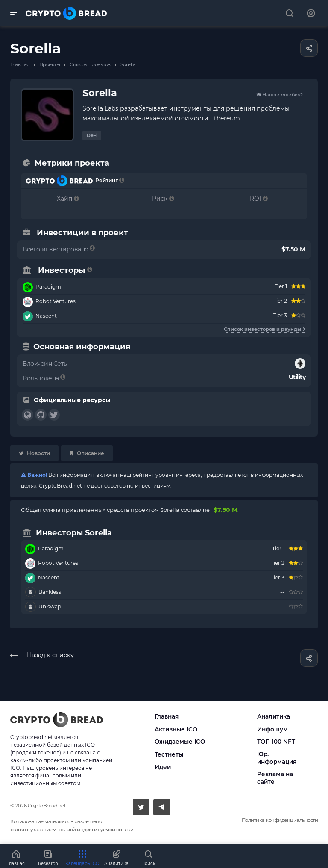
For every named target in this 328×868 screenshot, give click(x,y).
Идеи (163, 767)
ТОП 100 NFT (276, 742)
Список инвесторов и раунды (265, 329)
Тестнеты (169, 754)
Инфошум (272, 729)
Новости (34, 453)
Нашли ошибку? (280, 95)
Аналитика (274, 716)
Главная (167, 716)
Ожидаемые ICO (180, 742)
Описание (87, 453)
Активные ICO (176, 729)
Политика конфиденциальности (280, 820)
